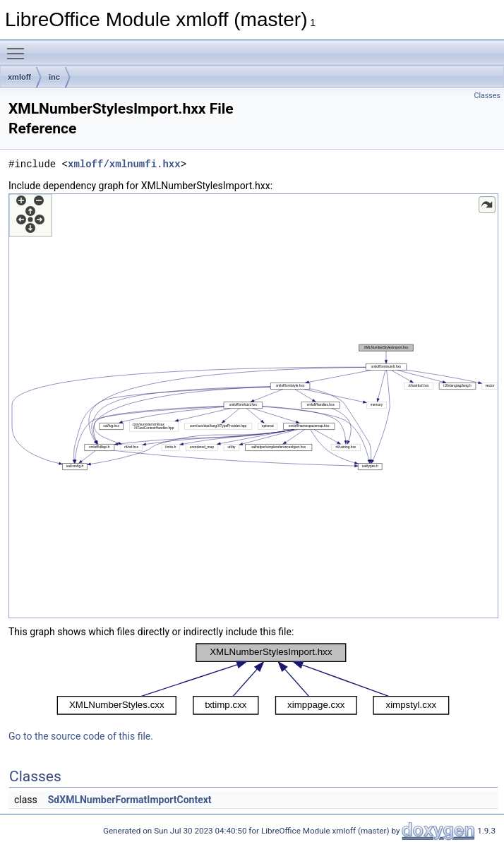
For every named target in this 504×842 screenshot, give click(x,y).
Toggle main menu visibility (19, 47)
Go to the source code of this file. (81, 736)
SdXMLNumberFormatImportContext (130, 800)
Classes (487, 96)
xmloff (19, 77)
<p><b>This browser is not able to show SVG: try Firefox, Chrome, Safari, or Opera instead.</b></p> (253, 406)
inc (54, 77)
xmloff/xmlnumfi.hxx (124, 164)
